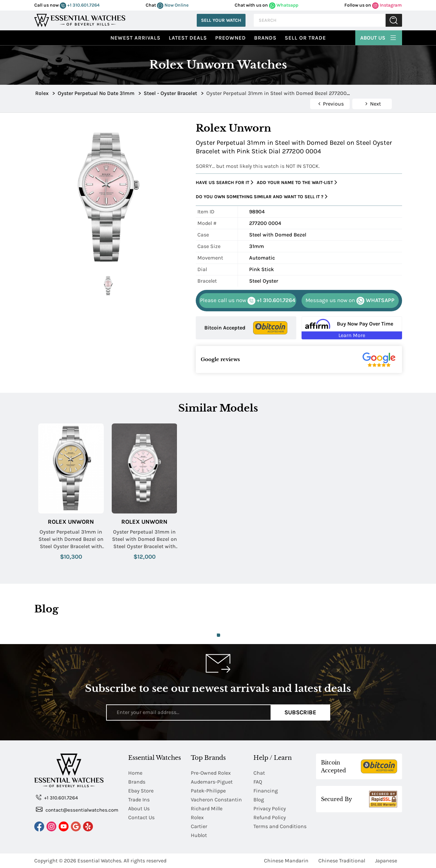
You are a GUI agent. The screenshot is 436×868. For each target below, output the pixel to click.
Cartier (199, 826)
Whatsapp (284, 5)
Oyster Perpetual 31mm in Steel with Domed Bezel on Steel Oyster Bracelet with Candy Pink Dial (145, 540)
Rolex (197, 817)
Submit (394, 20)
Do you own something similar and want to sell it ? (262, 197)
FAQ (258, 782)
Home (135, 773)
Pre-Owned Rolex (211, 773)
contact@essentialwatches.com (77, 809)
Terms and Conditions (280, 826)
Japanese (386, 861)
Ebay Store (141, 791)
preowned (231, 38)
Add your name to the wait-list (297, 183)
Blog (259, 800)
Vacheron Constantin (216, 800)
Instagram (387, 5)
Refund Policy (270, 817)
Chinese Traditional (342, 861)
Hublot (199, 835)
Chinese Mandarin (286, 861)
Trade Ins (139, 800)
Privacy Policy (270, 808)
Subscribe (300, 712)
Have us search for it (225, 183)
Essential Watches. (100, 861)
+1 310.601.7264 (80, 5)
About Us (379, 37)
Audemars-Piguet (212, 782)
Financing (266, 791)
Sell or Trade (305, 38)
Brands (265, 38)
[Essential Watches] (80, 20)
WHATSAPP (350, 301)
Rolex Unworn (71, 522)
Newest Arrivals (135, 38)
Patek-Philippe (208, 791)
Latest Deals (188, 38)
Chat (259, 773)
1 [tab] (218, 635)
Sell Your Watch (221, 20)
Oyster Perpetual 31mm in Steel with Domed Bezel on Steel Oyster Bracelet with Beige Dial (71, 540)
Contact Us (141, 817)
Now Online (173, 5)
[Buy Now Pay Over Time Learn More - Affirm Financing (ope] (352, 328)
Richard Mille (207, 808)
